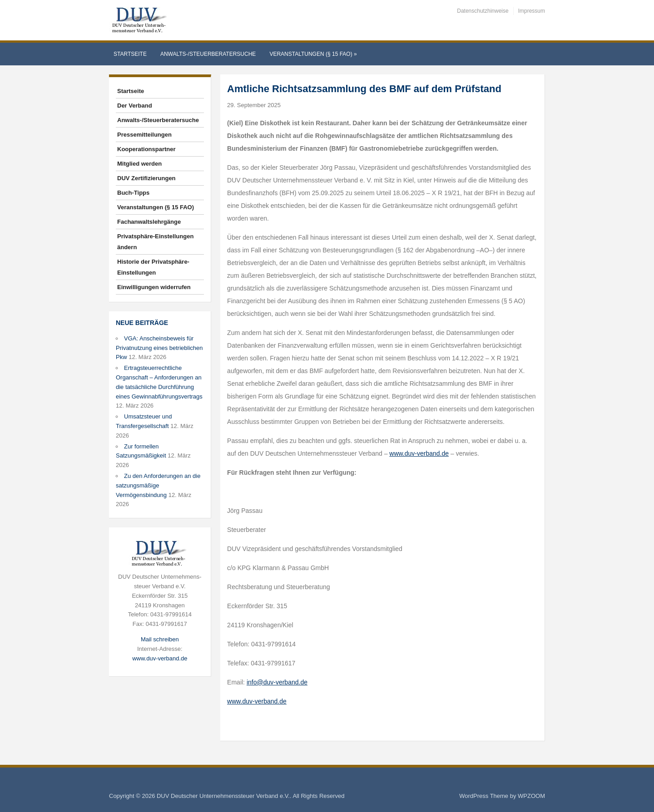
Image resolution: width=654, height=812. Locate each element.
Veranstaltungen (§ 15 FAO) (313, 54)
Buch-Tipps (133, 193)
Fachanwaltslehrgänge (149, 222)
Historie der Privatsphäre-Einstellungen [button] (153, 267)
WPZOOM (531, 796)
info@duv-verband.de (277, 682)
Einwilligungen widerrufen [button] (154, 287)
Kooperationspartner (146, 149)
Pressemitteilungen (144, 135)
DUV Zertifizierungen (146, 178)
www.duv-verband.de (160, 658)
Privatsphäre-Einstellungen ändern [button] (155, 242)
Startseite (130, 54)
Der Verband (135, 106)
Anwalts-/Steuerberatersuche (208, 54)
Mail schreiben (160, 639)
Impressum (532, 11)
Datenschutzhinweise (483, 11)
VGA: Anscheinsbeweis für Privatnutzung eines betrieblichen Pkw (159, 348)
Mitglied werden (139, 164)
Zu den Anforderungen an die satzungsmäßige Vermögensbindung (158, 485)
